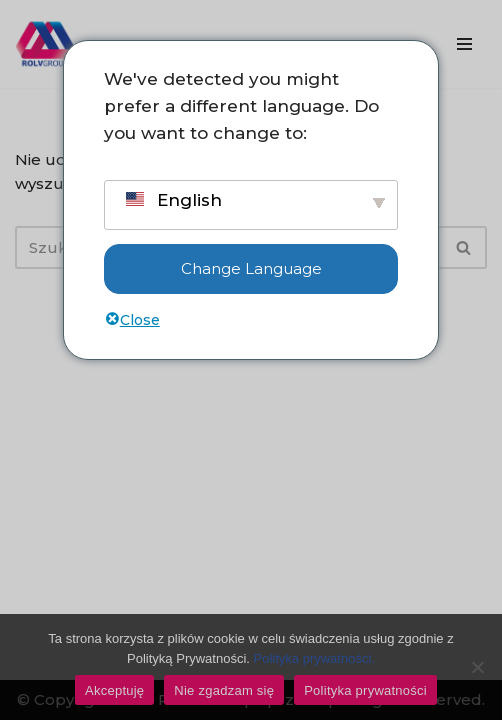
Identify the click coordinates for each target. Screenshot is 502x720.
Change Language (251, 268)
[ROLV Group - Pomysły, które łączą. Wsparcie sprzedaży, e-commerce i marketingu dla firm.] (45, 44)
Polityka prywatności (365, 690)
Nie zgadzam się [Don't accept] (224, 690)
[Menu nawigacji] (464, 44)
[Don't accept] (477, 667)
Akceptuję (114, 690)
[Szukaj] (464, 247)
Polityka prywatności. (314, 658)
